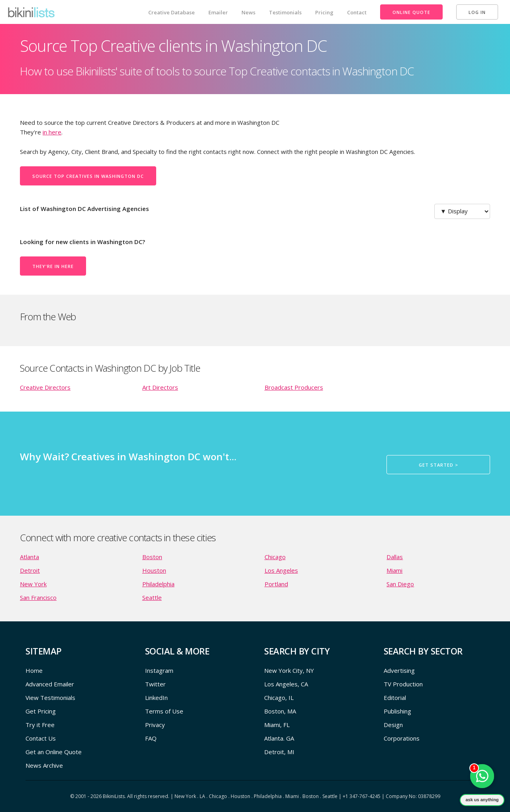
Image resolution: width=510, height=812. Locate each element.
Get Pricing (41, 711)
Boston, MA (280, 711)
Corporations (402, 738)
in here (52, 132)
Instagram (159, 670)
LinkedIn (156, 698)
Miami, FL (277, 725)
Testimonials (285, 12)
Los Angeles (281, 570)
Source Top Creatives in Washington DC (88, 176)
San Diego (400, 584)
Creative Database (172, 12)
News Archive (44, 765)
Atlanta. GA (279, 738)
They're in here (53, 266)
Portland (276, 584)
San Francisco (38, 597)
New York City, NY (289, 670)
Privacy (155, 725)
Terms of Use (164, 711)
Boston (152, 557)
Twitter (155, 684)
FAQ (151, 738)
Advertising (399, 670)
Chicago (275, 557)
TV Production (403, 684)
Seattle (152, 597)
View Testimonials (50, 698)
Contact (357, 12)
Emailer (218, 12)
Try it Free (40, 725)
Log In (477, 12)
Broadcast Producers (294, 387)
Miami (394, 570)
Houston (154, 570)
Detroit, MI (279, 752)
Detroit (30, 570)
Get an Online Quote (54, 752)
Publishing (397, 711)
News (248, 12)
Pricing (324, 12)
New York (33, 584)
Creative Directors (45, 387)
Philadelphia (158, 584)
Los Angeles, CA (286, 684)
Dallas (395, 557)
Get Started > (438, 465)
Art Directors (160, 387)
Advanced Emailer (50, 684)
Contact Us (41, 738)
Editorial (395, 698)
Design (393, 725)
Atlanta (29, 557)
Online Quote (411, 12)
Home (34, 670)
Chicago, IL (279, 698)
